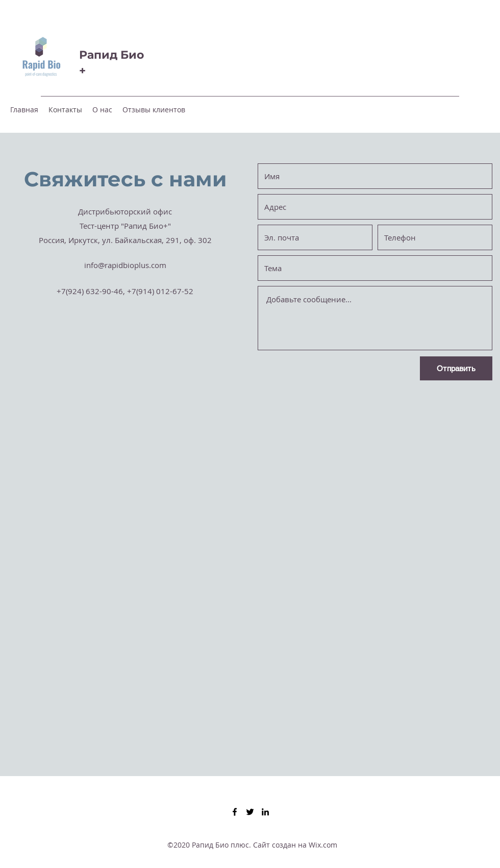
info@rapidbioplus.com (125, 265)
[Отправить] (456, 368)
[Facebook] (235, 812)
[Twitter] (250, 812)
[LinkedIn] (265, 812)
